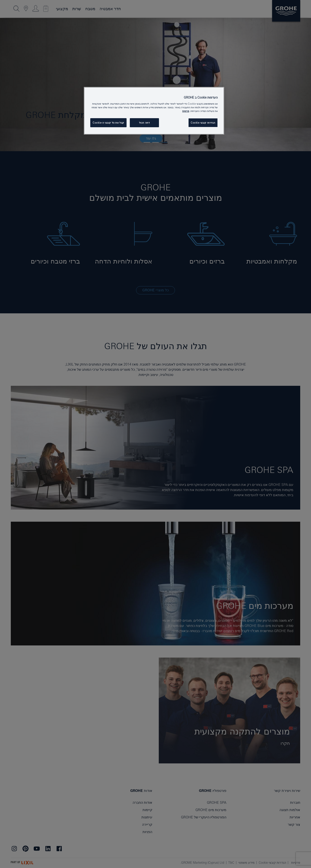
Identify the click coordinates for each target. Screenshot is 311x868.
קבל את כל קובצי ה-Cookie (108, 123)
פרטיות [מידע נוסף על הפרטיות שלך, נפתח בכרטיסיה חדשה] (186, 111)
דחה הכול (144, 123)
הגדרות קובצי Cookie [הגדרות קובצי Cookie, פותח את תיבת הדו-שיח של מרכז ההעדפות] (203, 123)
